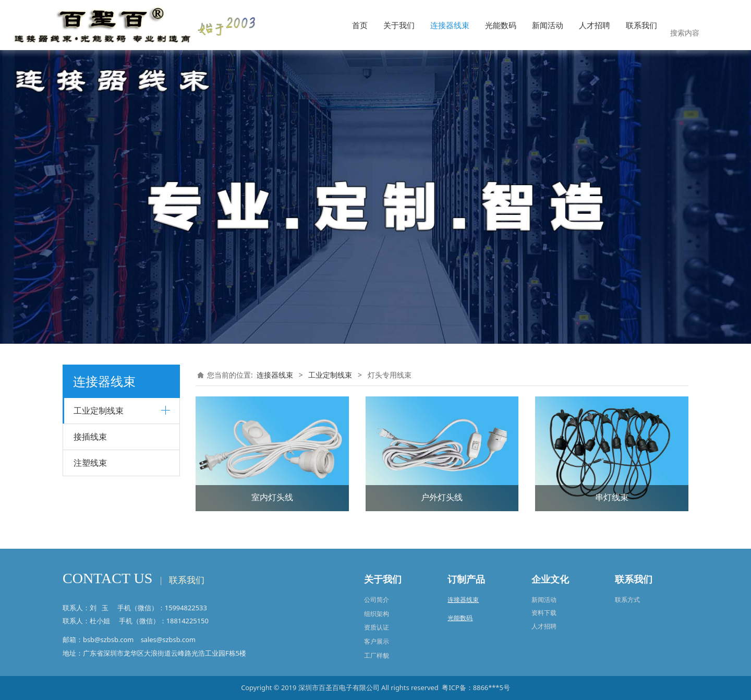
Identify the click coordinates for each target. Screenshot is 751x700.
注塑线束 (90, 463)
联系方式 (627, 600)
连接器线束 (450, 25)
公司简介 (377, 600)
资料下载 (544, 613)
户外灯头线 (442, 497)
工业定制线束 (330, 375)
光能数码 (501, 25)
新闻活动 (548, 25)
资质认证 (377, 627)
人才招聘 (595, 25)
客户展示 (377, 641)
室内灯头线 (272, 497)
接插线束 (90, 437)
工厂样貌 (377, 655)
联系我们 (641, 25)
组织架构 (377, 614)
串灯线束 (612, 497)
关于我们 (399, 25)
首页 (360, 25)
